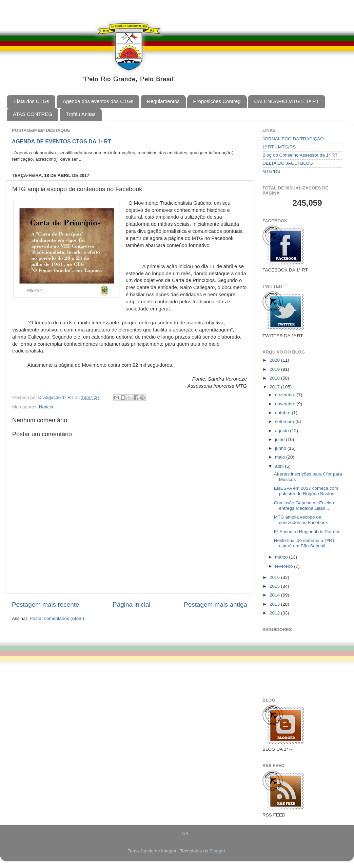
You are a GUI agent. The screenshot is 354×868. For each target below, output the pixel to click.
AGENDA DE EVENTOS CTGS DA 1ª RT (62, 142)
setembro (285, 421)
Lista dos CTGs (32, 101)
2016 (275, 577)
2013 (275, 604)
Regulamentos (163, 101)
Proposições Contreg (217, 101)
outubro (283, 413)
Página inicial (131, 604)
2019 (275, 369)
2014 (275, 595)
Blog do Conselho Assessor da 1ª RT (300, 155)
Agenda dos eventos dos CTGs (98, 101)
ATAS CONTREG (33, 114)
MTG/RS (271, 171)
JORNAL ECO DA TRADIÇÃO (293, 139)
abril (280, 466)
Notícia (46, 407)
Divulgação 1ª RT (57, 397)
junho (281, 448)
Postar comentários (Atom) (57, 618)
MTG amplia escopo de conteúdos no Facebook (301, 520)
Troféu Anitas (81, 114)
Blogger (217, 851)
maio (281, 457)
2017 (275, 387)
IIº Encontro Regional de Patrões (307, 532)
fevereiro (284, 566)
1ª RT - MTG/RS (279, 147)
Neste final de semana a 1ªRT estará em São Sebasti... (304, 543)
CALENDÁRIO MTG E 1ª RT (286, 101)
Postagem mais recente (45, 604)
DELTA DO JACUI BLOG (288, 163)
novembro (286, 404)
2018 (275, 378)
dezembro (286, 395)
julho (280, 439)
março (282, 557)
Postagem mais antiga (215, 604)
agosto (282, 431)
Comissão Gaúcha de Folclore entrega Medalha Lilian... (305, 506)
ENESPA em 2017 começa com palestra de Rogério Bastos (306, 491)
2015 (275, 586)
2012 (275, 613)
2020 (275, 360)
